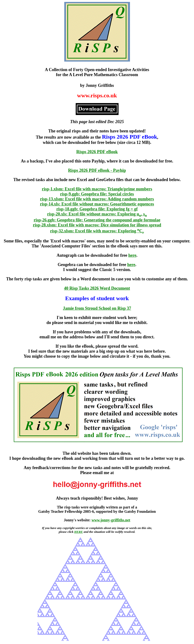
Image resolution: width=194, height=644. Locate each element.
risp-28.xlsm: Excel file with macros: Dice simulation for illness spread (97, 225)
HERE (79, 532)
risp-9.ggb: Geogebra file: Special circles (97, 194)
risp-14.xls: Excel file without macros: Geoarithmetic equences (97, 204)
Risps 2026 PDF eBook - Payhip (97, 170)
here (132, 255)
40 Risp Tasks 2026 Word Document (97, 288)
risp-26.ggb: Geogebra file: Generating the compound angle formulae (97, 220)
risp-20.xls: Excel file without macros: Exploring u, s (97, 214)
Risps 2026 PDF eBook (97, 152)
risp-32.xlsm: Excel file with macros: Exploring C (97, 231)
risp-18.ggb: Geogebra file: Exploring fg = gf (97, 209)
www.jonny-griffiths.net (111, 520)
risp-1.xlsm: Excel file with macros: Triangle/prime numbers (97, 189)
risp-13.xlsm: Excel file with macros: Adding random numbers (97, 199)
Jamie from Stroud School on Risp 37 (97, 308)
